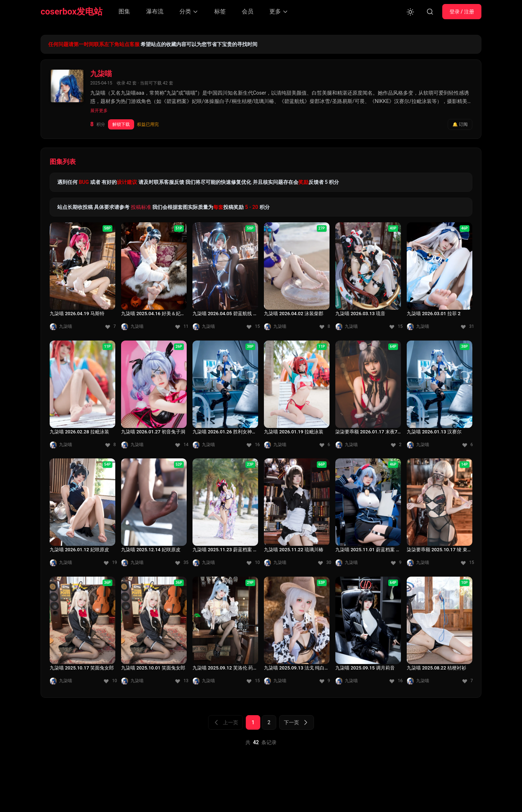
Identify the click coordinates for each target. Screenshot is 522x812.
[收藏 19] (110, 563)
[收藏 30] (324, 563)
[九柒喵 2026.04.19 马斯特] (82, 279)
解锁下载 (121, 124)
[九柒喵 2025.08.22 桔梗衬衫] (440, 633)
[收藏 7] (110, 327)
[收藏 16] (253, 445)
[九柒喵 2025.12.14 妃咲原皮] (154, 515)
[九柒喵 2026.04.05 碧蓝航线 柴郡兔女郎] (225, 279)
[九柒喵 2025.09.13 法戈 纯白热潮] (297, 633)
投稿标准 (141, 207)
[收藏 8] (324, 327)
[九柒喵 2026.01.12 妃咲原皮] (82, 515)
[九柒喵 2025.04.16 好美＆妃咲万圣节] (154, 279)
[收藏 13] (182, 681)
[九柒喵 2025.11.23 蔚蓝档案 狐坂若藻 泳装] (225, 515)
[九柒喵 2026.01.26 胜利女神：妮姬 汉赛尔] (225, 397)
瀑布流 (155, 11)
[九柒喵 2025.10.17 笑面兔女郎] (82, 633)
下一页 (297, 722)
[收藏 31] (467, 327)
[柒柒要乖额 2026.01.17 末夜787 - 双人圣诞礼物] (368, 397)
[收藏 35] (182, 563)
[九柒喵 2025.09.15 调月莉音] (368, 633)
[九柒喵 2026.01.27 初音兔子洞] (154, 397)
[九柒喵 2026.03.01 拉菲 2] (440, 279)
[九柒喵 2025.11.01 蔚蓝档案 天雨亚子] (368, 515)
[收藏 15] (253, 327)
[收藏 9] (396, 563)
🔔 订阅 (460, 124)
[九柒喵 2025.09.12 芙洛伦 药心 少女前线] (225, 633)
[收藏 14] (182, 445)
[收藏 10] (253, 563)
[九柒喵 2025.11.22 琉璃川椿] (297, 515)
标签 (220, 11)
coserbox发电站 (72, 12)
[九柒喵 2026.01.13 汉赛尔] (440, 397)
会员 (248, 11)
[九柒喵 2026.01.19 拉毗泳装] (297, 397)
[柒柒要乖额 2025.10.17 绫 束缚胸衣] (440, 515)
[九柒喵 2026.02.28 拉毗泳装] (82, 397)
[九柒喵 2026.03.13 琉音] (368, 279)
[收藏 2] (396, 445)
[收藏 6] (324, 445)
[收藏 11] (182, 327)
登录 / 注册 (462, 12)
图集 (124, 11)
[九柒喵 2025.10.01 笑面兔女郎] (154, 633)
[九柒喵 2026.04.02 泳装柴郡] (297, 279)
